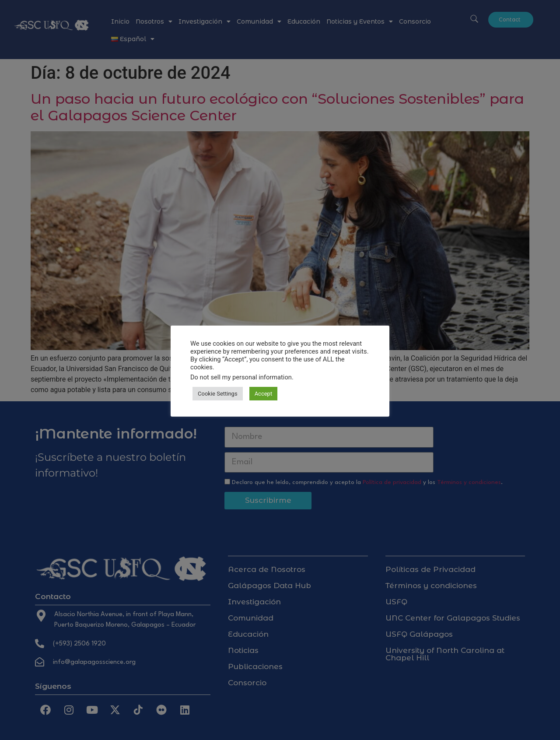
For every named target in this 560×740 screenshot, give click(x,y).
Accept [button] (264, 394)
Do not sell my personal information (241, 377)
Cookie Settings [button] (218, 394)
